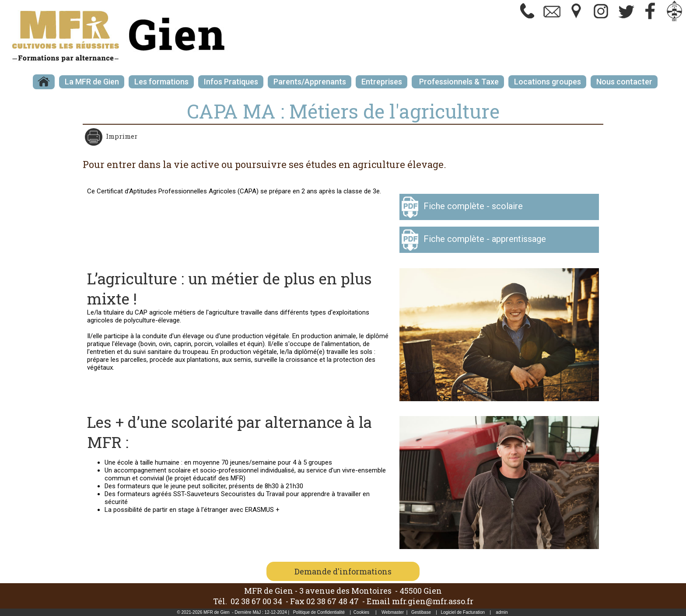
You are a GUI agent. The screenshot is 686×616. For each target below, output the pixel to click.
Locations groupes (548, 82)
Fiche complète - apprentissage (485, 239)
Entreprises (382, 82)
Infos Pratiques (231, 82)
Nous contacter (624, 82)
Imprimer (121, 136)
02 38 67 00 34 (256, 601)
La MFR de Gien (92, 82)
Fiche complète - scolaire (473, 206)
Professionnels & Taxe (458, 82)
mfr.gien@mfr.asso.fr (433, 601)
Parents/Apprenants (310, 82)
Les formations (161, 82)
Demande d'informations (343, 571)
